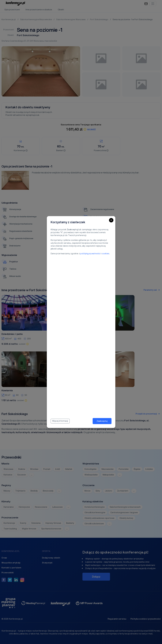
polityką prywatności (90, 254)
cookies (105, 254)
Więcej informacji (60, 421)
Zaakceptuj (102, 421)
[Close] (111, 220)
